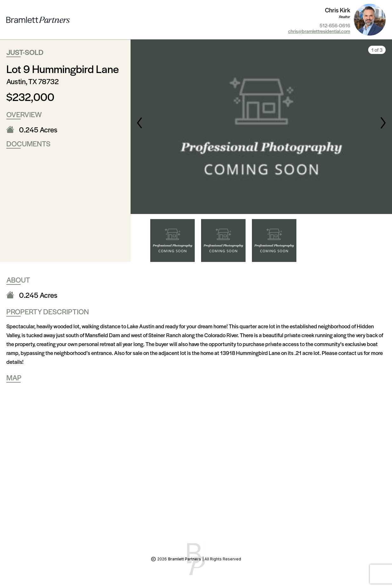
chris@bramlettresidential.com (319, 31)
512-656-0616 (335, 25)
